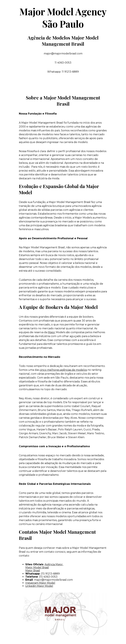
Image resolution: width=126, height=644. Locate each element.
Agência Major (54, 564)
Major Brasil (33, 571)
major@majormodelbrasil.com (53, 580)
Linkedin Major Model (39, 586)
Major (52, 332)
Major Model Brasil (37, 567)
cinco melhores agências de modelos (63, 370)
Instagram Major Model (40, 583)
